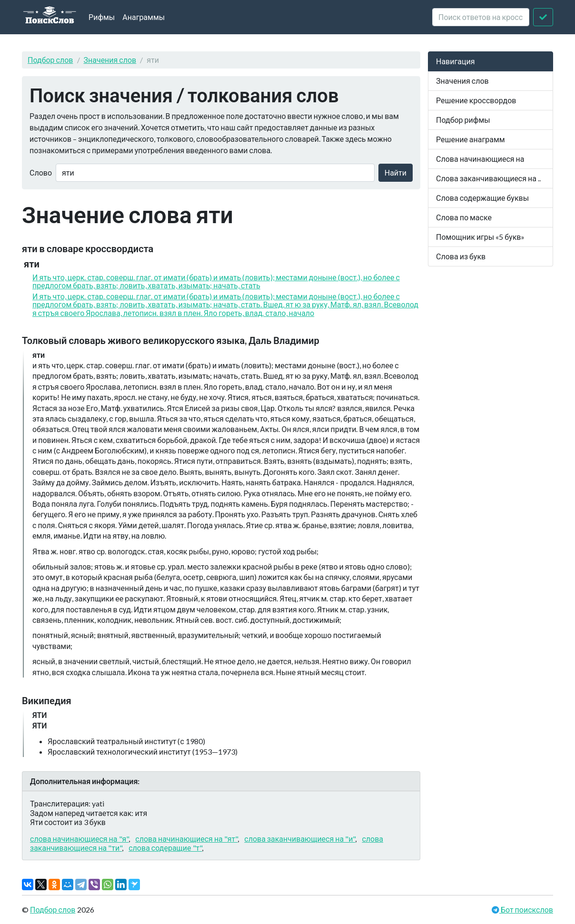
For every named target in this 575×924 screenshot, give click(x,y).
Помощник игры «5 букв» (480, 237)
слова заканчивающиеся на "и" (300, 839)
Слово (41, 172)
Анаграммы (144, 17)
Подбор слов (50, 60)
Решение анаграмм (471, 139)
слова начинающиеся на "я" (79, 839)
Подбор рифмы (463, 120)
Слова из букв (461, 256)
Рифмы (102, 17)
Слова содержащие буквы (482, 198)
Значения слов (110, 60)
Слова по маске (464, 217)
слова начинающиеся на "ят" (186, 839)
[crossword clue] (481, 17)
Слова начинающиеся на (480, 159)
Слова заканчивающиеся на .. (488, 178)
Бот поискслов (526, 909)
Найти (396, 172)
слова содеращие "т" (165, 848)
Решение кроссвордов (476, 100)
